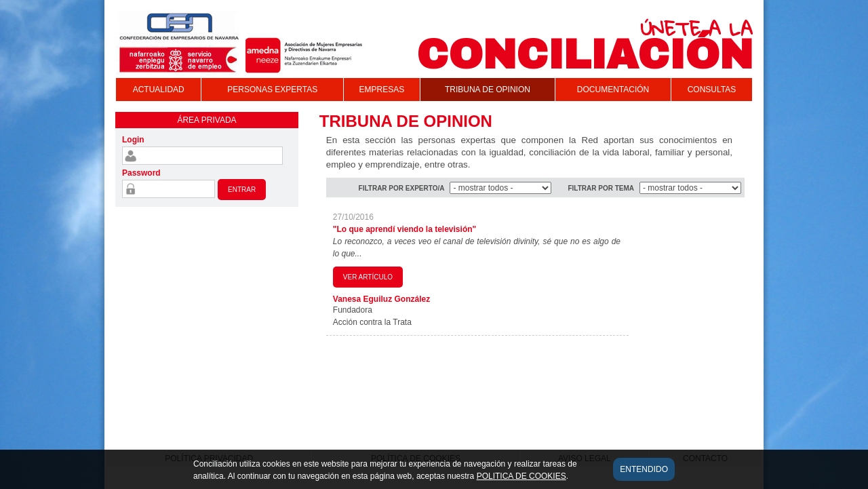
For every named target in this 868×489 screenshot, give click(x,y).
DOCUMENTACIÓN (613, 90)
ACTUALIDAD (159, 90)
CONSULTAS (712, 90)
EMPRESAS (381, 90)
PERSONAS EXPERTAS (272, 90)
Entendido (644, 474)
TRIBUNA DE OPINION (488, 90)
